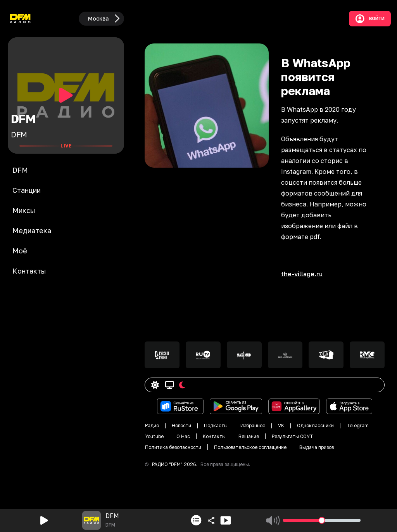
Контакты (214, 436)
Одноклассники (315, 425)
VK (281, 425)
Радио (152, 425)
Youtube (154, 436)
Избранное (253, 425)
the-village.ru (302, 274)
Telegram (358, 425)
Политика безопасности (173, 447)
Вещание (249, 436)
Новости (181, 425)
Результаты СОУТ (293, 436)
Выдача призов (317, 447)
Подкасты (216, 425)
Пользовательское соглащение (250, 447)
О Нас (183, 436)
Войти (370, 19)
